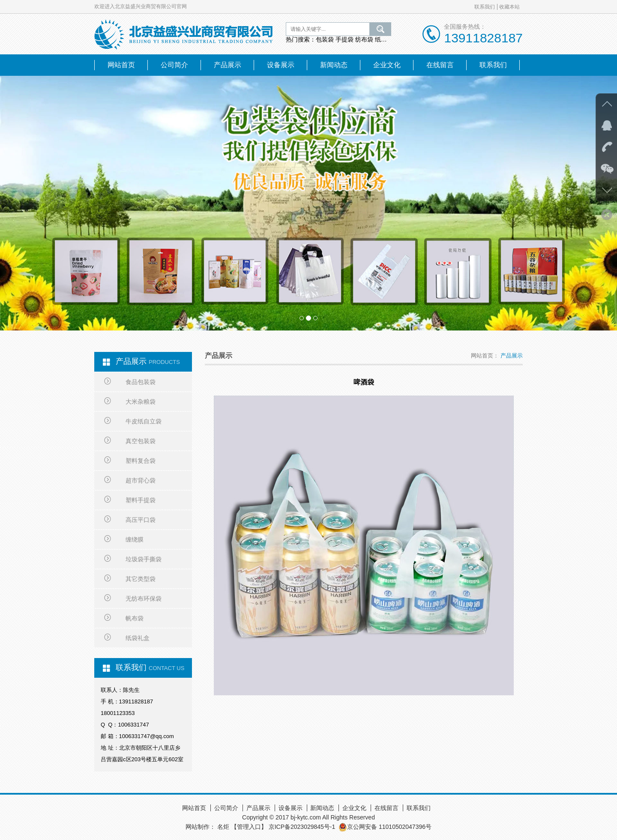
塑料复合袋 (130, 461)
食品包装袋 (130, 382)
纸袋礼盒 (127, 638)
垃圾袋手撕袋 (133, 559)
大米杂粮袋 (130, 402)
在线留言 (440, 65)
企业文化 (387, 65)
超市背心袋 (130, 480)
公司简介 (174, 65)
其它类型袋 (130, 579)
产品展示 (228, 65)
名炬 (223, 827)
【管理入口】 (249, 827)
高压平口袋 (130, 520)
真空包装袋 (130, 441)
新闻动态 (334, 65)
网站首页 (121, 65)
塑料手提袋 (130, 500)
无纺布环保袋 (133, 599)
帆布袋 (124, 618)
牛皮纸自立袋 (133, 421)
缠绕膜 (124, 539)
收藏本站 (509, 7)
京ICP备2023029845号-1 (302, 827)
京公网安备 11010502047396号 (385, 827)
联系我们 (485, 7)
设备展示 (281, 65)
